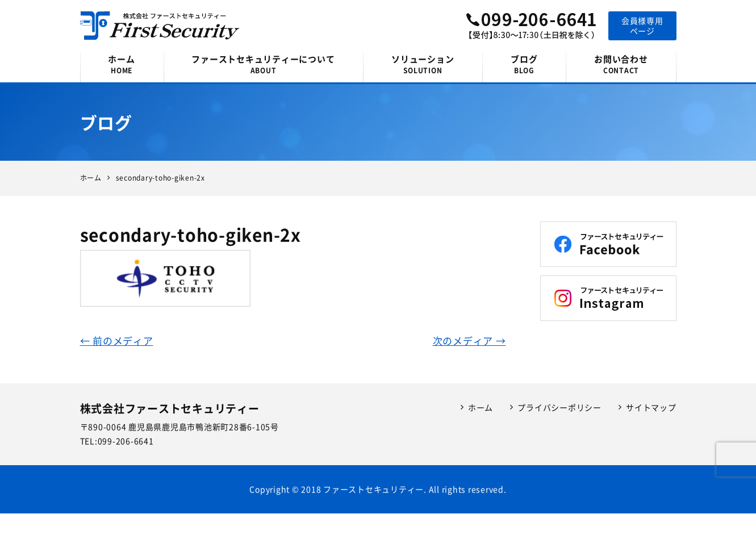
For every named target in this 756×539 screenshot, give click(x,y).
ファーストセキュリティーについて (264, 64)
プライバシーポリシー (559, 407)
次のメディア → (469, 340)
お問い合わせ (621, 64)
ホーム (122, 64)
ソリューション (423, 64)
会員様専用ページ (642, 26)
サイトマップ (651, 407)
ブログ (524, 64)
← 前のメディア (117, 340)
